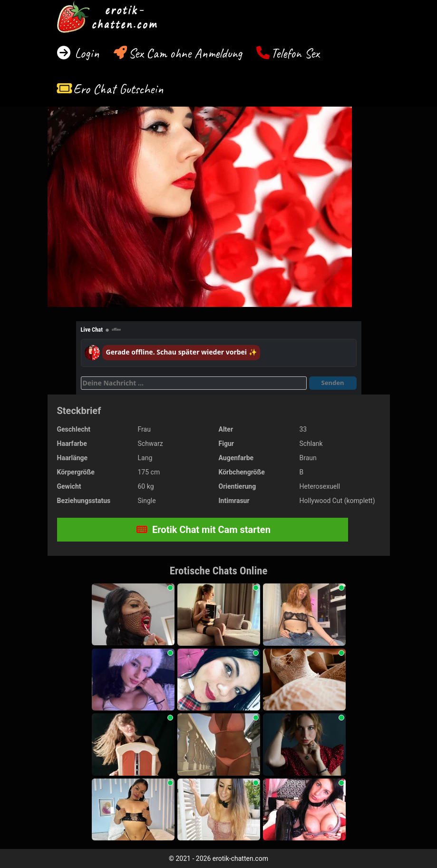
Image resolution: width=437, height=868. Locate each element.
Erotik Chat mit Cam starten (204, 530)
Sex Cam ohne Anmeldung (185, 53)
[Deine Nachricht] (194, 383)
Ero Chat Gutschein (118, 89)
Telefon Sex (295, 53)
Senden (333, 383)
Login (85, 53)
